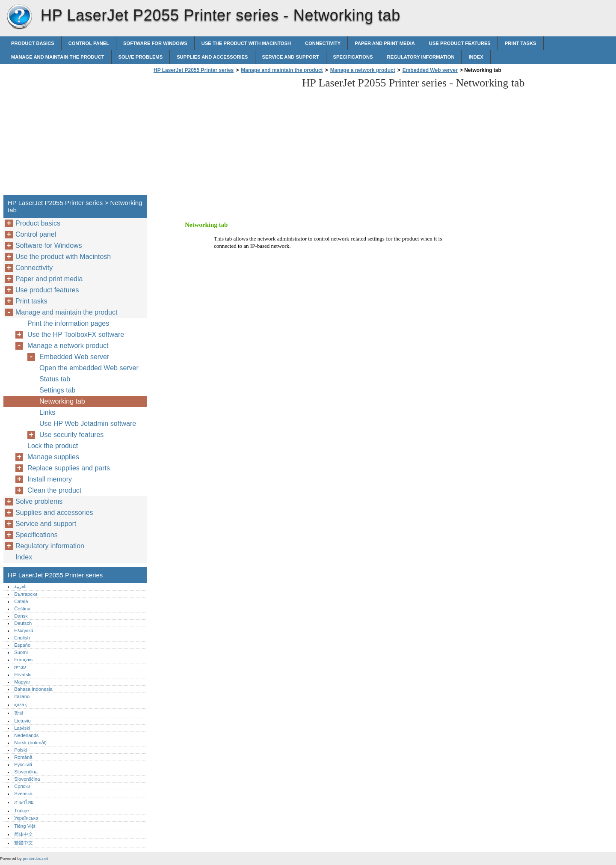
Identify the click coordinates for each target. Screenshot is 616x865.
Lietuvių (22, 721)
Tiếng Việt (25, 826)
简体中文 (24, 834)
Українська (26, 818)
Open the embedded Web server (89, 368)
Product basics (33, 43)
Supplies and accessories (212, 57)
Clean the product (54, 490)
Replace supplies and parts (69, 468)
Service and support (291, 57)
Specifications (353, 57)
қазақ (20, 704)
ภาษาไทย (24, 802)
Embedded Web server (430, 70)
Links (47, 412)
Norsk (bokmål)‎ (30, 743)
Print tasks (521, 43)
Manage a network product (363, 70)
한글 (19, 713)
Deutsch (23, 623)
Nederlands (26, 735)
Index (476, 57)
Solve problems (141, 57)
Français (23, 660)
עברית (20, 667)
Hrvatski (23, 675)
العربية (20, 586)
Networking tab (62, 401)
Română (23, 757)
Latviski (22, 728)
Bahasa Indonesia (33, 689)
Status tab (55, 379)
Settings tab (58, 390)
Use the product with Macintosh (246, 43)
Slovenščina (27, 779)
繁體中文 (24, 843)
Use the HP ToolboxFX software (76, 334)
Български (26, 594)
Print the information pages (68, 323)
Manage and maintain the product (58, 57)
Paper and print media (385, 43)
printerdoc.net (35, 858)
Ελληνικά (24, 630)
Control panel (89, 43)
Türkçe (21, 811)
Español (23, 645)
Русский (23, 764)
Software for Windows (155, 43)
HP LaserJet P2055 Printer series (19, 17)
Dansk (21, 616)
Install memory (50, 479)
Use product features (460, 43)
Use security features (71, 435)
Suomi (21, 652)
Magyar (22, 682)
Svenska (23, 794)
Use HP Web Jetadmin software (88, 424)
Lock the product (53, 446)
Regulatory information (421, 57)
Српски (22, 786)
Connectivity (323, 43)
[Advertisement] (223, 137)
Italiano (22, 696)
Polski (21, 750)
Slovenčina (26, 772)
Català (21, 601)
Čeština (22, 609)
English (22, 638)
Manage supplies (53, 457)
